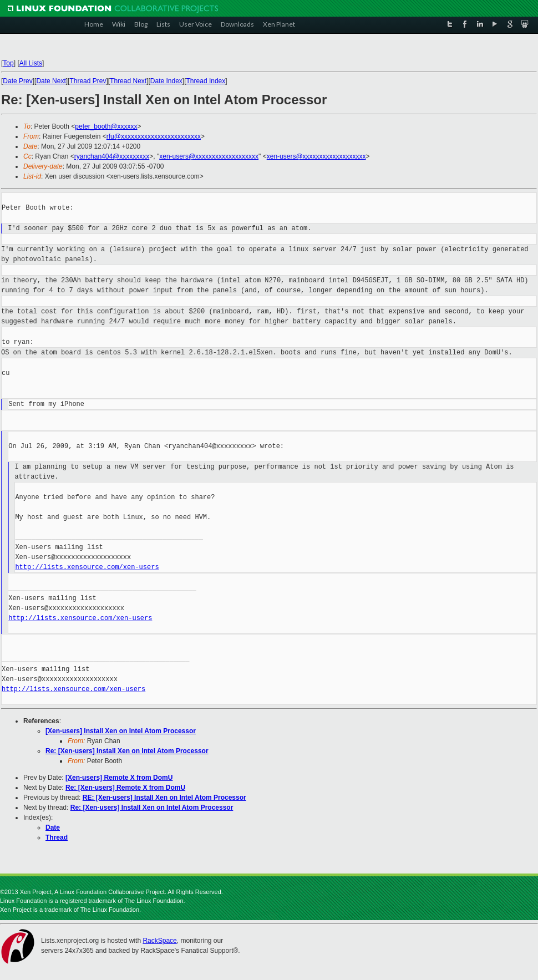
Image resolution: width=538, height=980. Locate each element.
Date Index (166, 81)
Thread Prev (88, 81)
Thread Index (206, 81)
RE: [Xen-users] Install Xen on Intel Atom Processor (164, 798)
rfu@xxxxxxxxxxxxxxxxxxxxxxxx (154, 136)
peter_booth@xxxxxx (106, 126)
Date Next (51, 81)
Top (8, 63)
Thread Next (128, 81)
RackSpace (159, 941)
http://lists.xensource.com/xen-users (87, 567)
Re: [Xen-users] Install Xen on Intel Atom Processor (127, 751)
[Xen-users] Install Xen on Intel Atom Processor (121, 731)
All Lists (31, 63)
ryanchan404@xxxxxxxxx (112, 156)
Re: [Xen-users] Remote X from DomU (125, 788)
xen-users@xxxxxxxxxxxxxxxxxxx (209, 156)
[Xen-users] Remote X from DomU (119, 778)
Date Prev (17, 81)
